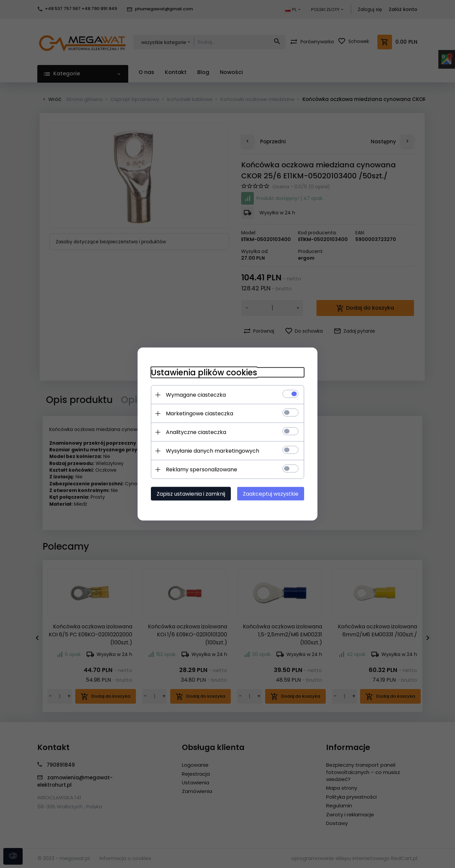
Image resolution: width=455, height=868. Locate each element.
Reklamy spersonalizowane (202, 469)
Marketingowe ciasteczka (200, 413)
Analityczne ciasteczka (196, 432)
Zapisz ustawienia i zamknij (191, 494)
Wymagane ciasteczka (196, 395)
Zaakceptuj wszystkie (271, 494)
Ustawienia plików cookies (204, 372)
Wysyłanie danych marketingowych (213, 451)
